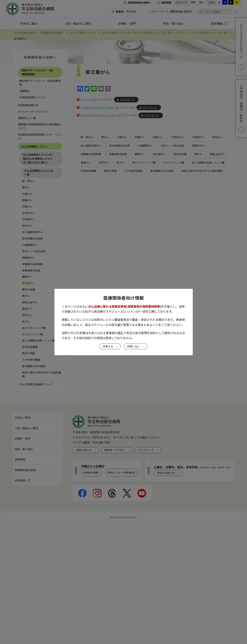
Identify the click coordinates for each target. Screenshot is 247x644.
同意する (108, 346)
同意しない (134, 346)
